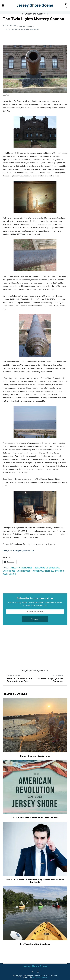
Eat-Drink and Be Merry (19, 29)
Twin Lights (9, 574)
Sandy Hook (57, 571)
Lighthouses (23, 571)
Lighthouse (9, 571)
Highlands (39, 568)
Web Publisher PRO (39, 978)
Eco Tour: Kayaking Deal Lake (35, 944)
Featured (34, 29)
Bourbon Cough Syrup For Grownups (50, 680)
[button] (66, 5)
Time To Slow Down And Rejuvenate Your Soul (19, 680)
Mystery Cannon (41, 571)
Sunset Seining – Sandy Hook (35, 756)
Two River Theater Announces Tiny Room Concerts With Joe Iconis (35, 881)
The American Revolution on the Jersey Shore (35, 818)
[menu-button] (3, 5)
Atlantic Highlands (21, 568)
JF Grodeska (53, 568)
